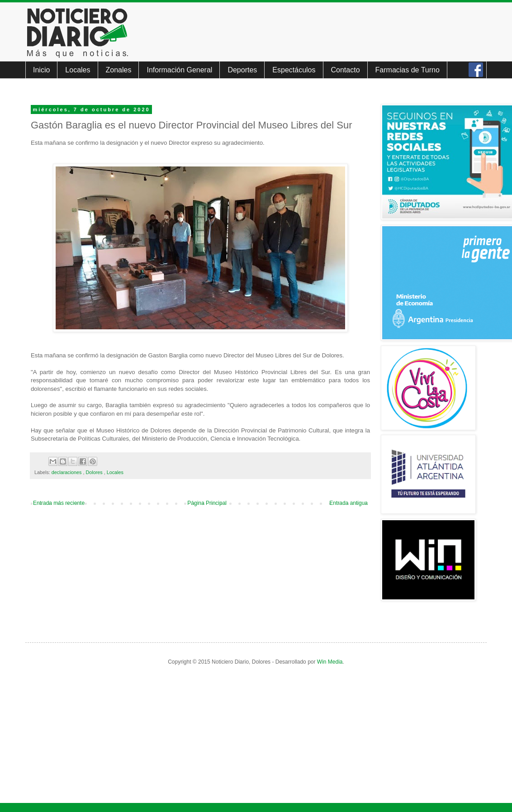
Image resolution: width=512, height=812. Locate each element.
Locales (78, 70)
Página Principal (207, 503)
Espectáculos (294, 70)
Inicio (41, 70)
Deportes (242, 70)
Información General (179, 70)
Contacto (346, 70)
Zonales (119, 70)
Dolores (95, 472)
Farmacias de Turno (408, 70)
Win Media (330, 662)
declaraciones (67, 472)
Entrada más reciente (59, 503)
